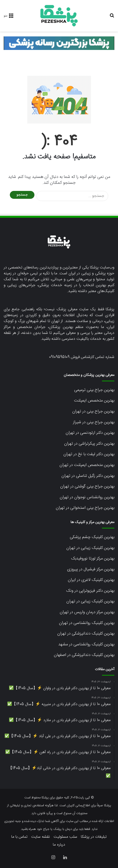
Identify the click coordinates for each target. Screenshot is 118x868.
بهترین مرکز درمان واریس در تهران (87, 612)
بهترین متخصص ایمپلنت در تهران (87, 465)
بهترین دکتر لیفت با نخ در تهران (89, 454)
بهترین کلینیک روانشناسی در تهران (87, 623)
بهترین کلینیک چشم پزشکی (92, 537)
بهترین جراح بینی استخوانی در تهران (85, 508)
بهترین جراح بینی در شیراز (94, 422)
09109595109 (59, 357)
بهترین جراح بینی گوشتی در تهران (87, 486)
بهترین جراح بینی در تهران (93, 411)
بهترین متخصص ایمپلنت (94, 401)
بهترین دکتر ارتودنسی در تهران (90, 433)
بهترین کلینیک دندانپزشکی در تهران (86, 634)
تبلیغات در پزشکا (94, 837)
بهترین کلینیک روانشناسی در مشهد (86, 644)
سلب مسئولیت (65, 837)
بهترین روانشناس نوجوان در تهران (87, 497)
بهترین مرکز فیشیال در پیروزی (91, 569)
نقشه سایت (41, 837)
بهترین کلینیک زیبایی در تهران (90, 548)
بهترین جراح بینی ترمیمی (94, 390)
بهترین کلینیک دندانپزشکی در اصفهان (84, 655)
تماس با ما (19, 837)
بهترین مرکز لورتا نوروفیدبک (93, 558)
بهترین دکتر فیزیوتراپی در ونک (90, 591)
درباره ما (59, 845)
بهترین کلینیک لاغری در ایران (91, 580)
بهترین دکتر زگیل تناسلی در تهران (88, 476)
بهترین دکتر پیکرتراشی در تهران (89, 444)
